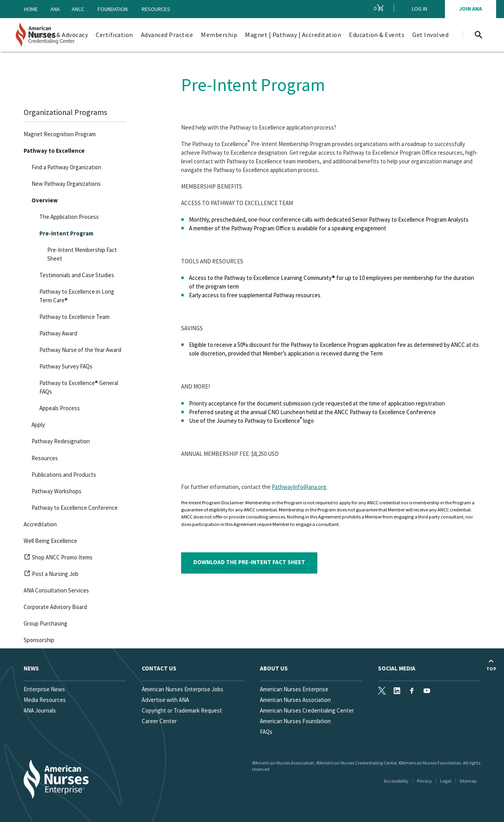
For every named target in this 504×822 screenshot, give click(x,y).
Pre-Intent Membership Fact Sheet (82, 254)
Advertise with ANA (165, 700)
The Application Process (69, 217)
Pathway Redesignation (61, 441)
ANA (55, 9)
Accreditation (40, 524)
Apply (38, 425)
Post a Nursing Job (51, 575)
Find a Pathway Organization (66, 167)
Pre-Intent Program (66, 233)
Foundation (113, 9)
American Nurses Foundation (295, 721)
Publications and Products (64, 475)
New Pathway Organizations (66, 184)
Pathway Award (58, 333)
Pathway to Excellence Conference (75, 508)
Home (31, 9)
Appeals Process (60, 408)
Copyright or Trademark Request (182, 710)
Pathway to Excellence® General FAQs (79, 387)
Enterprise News (44, 689)
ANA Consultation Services (56, 590)
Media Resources (45, 700)
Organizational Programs (65, 112)
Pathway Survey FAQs (66, 366)
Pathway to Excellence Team (74, 317)
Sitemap (468, 781)
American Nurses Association (295, 700)
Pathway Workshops (57, 491)
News (31, 668)
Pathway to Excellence (54, 151)
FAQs (266, 732)
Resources (156, 9)
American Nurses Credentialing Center (307, 710)
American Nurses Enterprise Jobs (183, 689)
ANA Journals (40, 710)
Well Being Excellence (50, 541)
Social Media (397, 668)
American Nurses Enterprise (294, 689)
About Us (274, 668)
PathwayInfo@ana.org (299, 487)
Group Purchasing (45, 623)
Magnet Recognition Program (60, 134)
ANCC (78, 9)
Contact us (159, 668)
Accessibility (396, 781)
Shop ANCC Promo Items (58, 559)
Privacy (424, 781)
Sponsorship (39, 640)
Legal (446, 781)
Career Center (159, 721)
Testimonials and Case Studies (77, 275)
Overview (45, 200)
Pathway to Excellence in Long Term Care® (77, 296)
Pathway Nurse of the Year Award (80, 350)
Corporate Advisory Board (55, 607)
